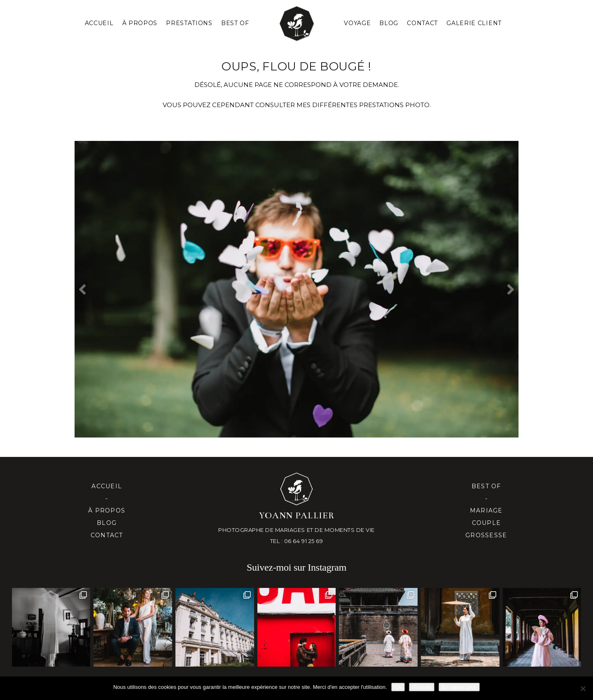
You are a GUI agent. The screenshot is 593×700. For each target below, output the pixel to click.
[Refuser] (583, 688)
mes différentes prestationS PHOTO (363, 105)
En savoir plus (459, 687)
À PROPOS (140, 23)
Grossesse (486, 535)
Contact (422, 23)
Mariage (486, 510)
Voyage (357, 23)
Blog (389, 23)
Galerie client (474, 23)
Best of (486, 486)
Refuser (422, 687)
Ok (398, 687)
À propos (107, 510)
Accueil (99, 23)
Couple (487, 523)
